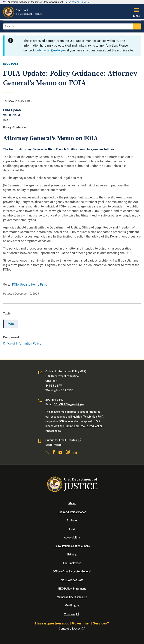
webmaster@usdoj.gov (51, 50)
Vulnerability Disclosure (72, 597)
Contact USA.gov (72, 629)
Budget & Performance (72, 512)
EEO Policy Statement (72, 589)
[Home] (23, 17)
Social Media (53, 445)
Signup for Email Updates (64, 440)
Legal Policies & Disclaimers (72, 546)
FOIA (72, 529)
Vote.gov (72, 614)
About (72, 503)
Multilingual (72, 606)
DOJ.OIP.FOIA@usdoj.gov (69, 404)
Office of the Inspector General (72, 572)
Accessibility (72, 538)
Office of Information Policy (22, 343)
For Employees (72, 563)
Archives (72, 520)
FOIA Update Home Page (30, 285)
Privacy (72, 554)
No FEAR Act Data (72, 580)
